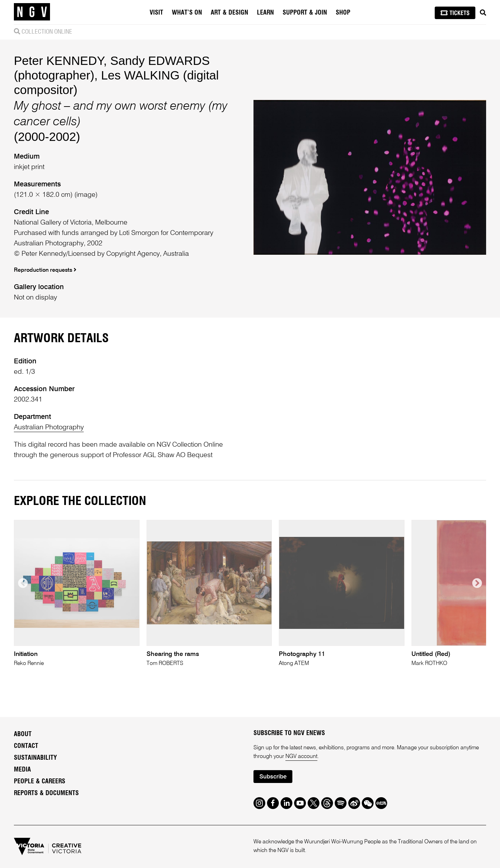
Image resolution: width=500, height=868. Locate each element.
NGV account (301, 757)
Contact (26, 746)
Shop (343, 13)
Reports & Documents (46, 793)
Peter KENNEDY (59, 61)
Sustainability (35, 758)
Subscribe (273, 777)
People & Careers (40, 782)
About (23, 734)
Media (22, 770)
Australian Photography (49, 428)
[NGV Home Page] (32, 12)
